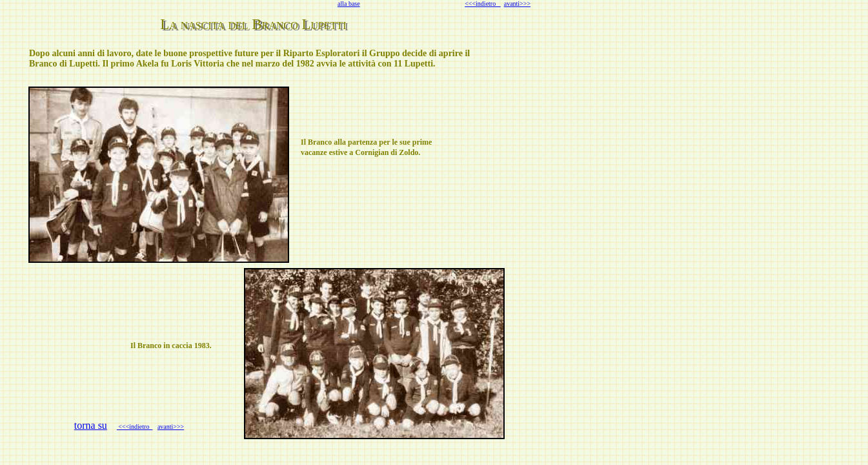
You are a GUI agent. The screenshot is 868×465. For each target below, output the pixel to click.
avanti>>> (517, 4)
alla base (349, 4)
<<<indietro (483, 4)
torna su (91, 425)
